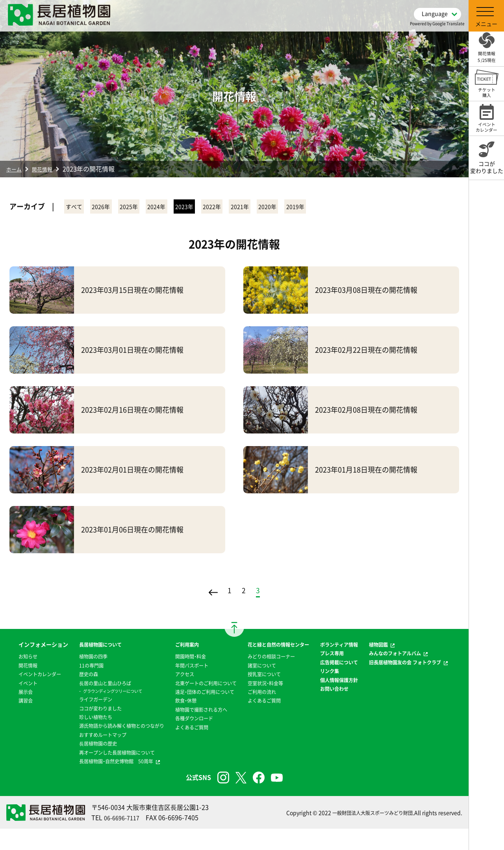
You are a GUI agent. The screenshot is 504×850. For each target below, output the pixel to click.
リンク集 (334, 692)
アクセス (178, 677)
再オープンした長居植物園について (107, 764)
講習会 (14, 722)
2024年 (197, 207)
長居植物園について (88, 648)
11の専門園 (77, 669)
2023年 (237, 207)
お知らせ (17, 669)
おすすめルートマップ (91, 747)
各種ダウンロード (189, 739)
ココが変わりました (88, 712)
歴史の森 (74, 677)
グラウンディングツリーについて (102, 694)
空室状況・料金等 (266, 695)
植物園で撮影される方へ (197, 731)
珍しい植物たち (82, 720)
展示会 (14, 713)
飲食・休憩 (179, 722)
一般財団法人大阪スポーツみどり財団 (366, 834)
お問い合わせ (340, 718)
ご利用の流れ (262, 704)
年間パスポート (186, 669)
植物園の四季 (80, 660)
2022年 (276, 207)
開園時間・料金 (185, 660)
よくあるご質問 (186, 748)
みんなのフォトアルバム (406, 657)
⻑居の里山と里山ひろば (93, 686)
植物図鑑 (387, 648)
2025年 (158, 207)
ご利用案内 (181, 648)
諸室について (262, 677)
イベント (17, 704)
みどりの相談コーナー (273, 669)
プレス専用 (337, 666)
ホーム (16, 169)
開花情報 (48, 169)
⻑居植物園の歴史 (85, 755)
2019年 (394, 207)
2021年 (315, 207)
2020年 (355, 207)
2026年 (119, 207)
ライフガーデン (82, 703)
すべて (80, 207)
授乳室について (265, 686)
